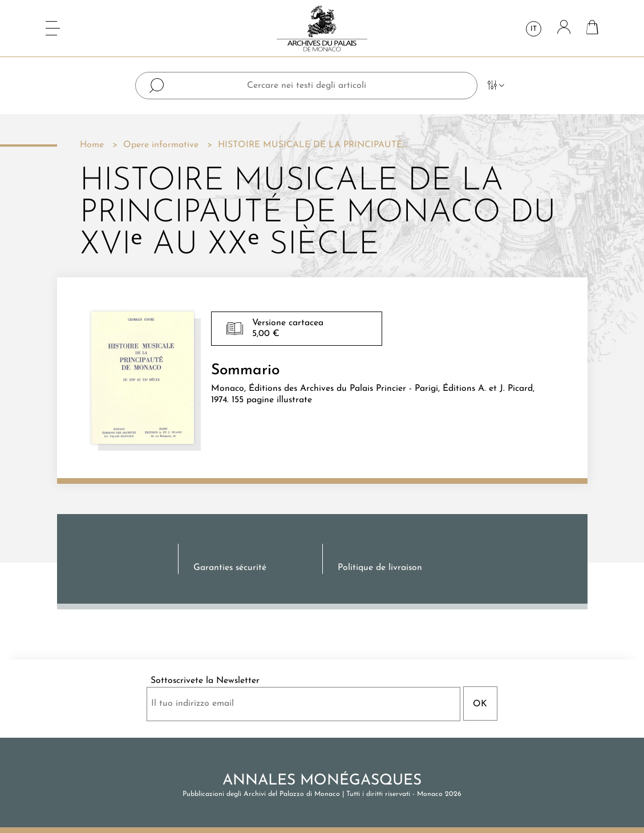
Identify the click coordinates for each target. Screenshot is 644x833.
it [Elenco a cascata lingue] (534, 29)
